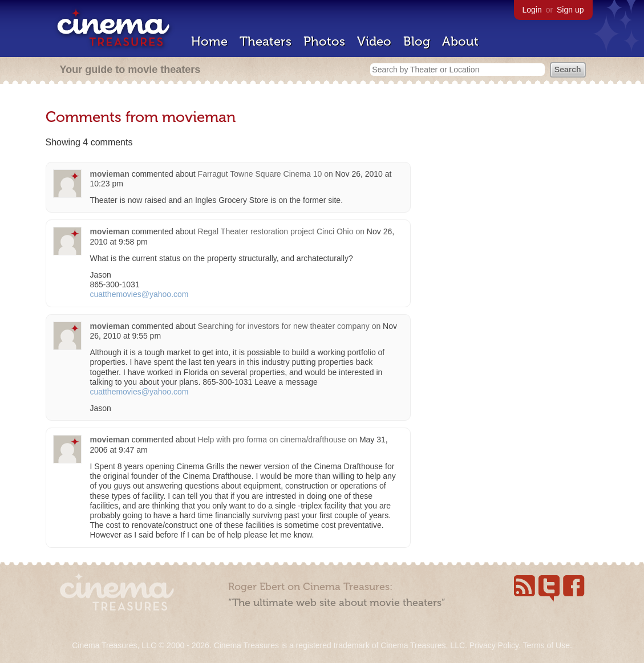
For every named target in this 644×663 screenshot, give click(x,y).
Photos (324, 41)
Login (532, 10)
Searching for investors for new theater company (284, 326)
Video (374, 41)
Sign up (570, 10)
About (460, 41)
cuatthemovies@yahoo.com (139, 294)
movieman (110, 174)
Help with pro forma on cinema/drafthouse (272, 440)
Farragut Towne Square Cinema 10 (260, 174)
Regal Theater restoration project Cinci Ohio (276, 231)
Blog (417, 41)
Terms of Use (546, 645)
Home (209, 41)
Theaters (266, 41)
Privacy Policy (494, 645)
